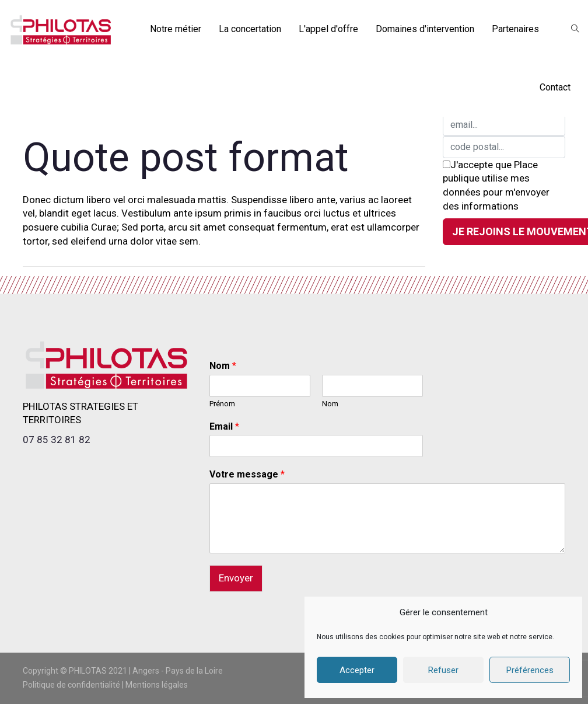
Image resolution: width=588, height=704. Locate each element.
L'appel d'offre (328, 29)
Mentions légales (157, 685)
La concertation (250, 29)
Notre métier (176, 29)
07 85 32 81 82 (57, 440)
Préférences (530, 670)
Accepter (357, 670)
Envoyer (236, 578)
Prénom (222, 404)
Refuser (443, 670)
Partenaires (515, 29)
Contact (555, 87)
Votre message (247, 474)
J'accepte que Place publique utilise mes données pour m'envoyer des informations (496, 185)
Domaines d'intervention (425, 29)
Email (224, 426)
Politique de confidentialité (71, 685)
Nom (223, 366)
